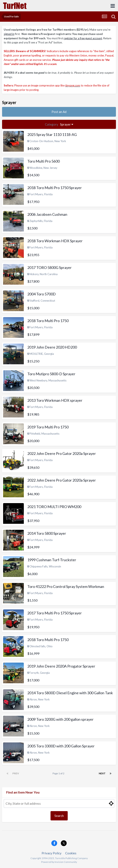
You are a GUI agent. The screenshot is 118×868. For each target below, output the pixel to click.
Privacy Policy (52, 853)
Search (59, 816)
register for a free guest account (83, 38)
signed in (9, 34)
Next (102, 773)
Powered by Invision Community (59, 862)
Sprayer (59, 124)
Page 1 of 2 (59, 773)
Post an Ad (59, 112)
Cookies (71, 853)
